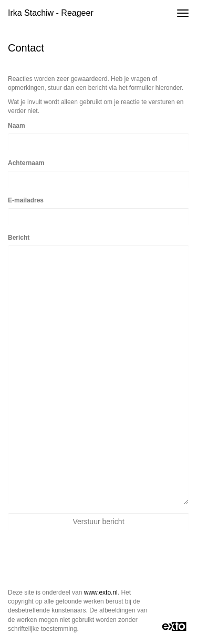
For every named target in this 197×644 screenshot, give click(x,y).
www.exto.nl (101, 592)
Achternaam (26, 163)
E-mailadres (26, 200)
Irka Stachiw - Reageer (51, 13)
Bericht (19, 238)
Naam (17, 126)
